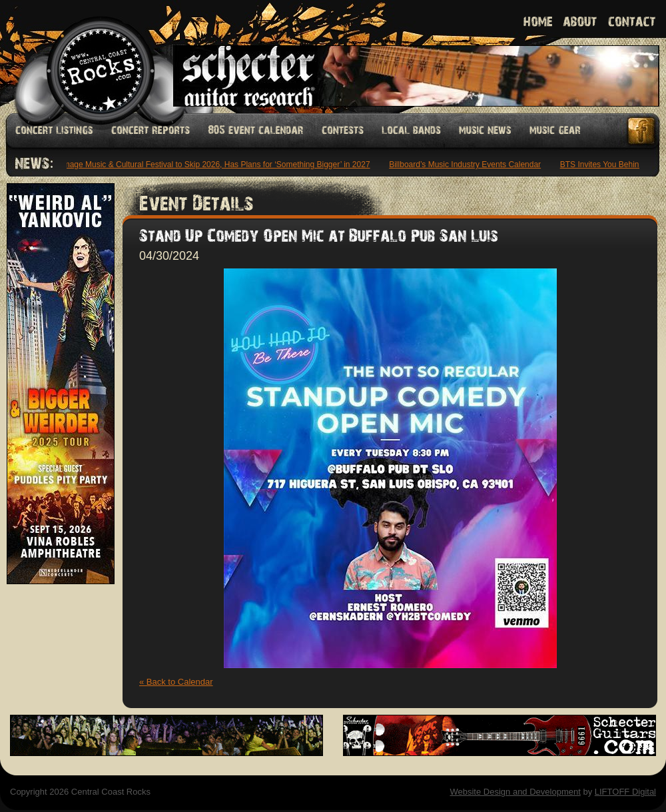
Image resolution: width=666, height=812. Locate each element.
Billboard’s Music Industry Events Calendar (467, 165)
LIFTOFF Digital (625, 792)
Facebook (642, 131)
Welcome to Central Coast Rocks (85, 56)
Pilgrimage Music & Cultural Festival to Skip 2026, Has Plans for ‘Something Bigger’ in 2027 (210, 165)
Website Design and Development (515, 792)
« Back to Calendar (176, 682)
